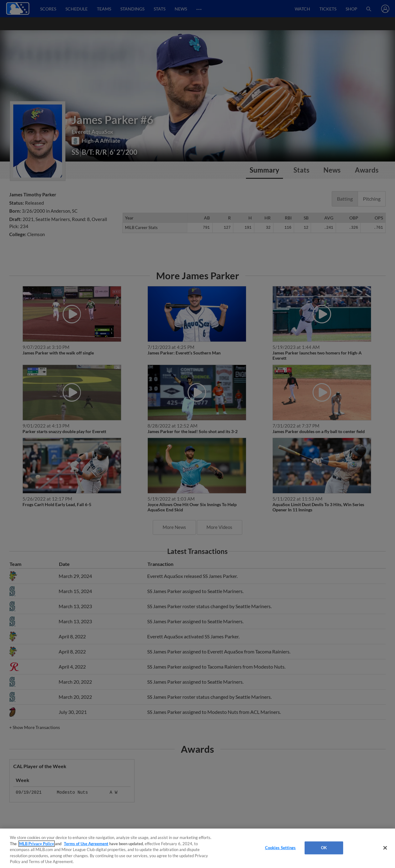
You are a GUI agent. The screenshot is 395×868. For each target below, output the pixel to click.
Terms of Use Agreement (86, 844)
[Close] (385, 848)
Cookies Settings (281, 848)
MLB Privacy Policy (37, 844)
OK (324, 848)
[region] (197, 848)
